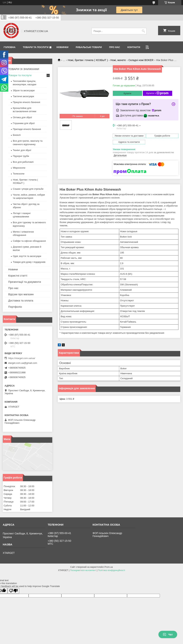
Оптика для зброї (22, 117)
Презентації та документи (25, 282)
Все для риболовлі (23, 162)
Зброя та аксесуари (24, 90)
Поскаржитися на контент (83, 570)
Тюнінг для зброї (22, 150)
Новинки (62, 47)
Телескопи (19, 174)
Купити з (157, 93)
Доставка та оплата (21, 300)
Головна (10, 47)
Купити (127, 93)
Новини (13, 269)
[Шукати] (143, 31)
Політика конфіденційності (111, 570)
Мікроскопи (19, 168)
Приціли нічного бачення (26, 102)
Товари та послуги (36, 47)
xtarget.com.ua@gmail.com (23, 363)
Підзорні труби (21, 156)
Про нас (115, 47)
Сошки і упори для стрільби (28, 189)
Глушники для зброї (24, 123)
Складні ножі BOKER (141, 60)
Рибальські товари (89, 47)
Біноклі (17, 135)
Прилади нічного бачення (27, 129)
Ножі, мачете (118, 60)
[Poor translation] (13, 591)
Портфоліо (15, 307)
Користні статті (18, 276)
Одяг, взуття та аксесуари (27, 256)
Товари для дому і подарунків (29, 262)
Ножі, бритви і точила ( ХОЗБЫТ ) (88, 60)
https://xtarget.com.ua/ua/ (22, 358)
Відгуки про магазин (21, 294)
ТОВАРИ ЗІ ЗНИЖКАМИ (24, 69)
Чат (168, 634)
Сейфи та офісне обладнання (29, 241)
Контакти (134, 47)
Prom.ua (109, 567)
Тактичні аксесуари (23, 96)
